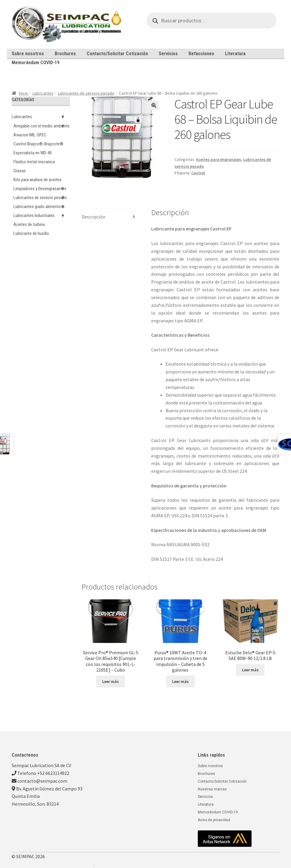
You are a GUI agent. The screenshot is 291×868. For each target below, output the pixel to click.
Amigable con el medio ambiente (42, 126)
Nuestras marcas (212, 789)
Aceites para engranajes (219, 159)
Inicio (23, 93)
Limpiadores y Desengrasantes (42, 189)
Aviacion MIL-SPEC (30, 135)
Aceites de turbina (29, 224)
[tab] (111, 217)
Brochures (65, 54)
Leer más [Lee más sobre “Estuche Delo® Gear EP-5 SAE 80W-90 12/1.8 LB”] (250, 670)
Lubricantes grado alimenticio (42, 207)
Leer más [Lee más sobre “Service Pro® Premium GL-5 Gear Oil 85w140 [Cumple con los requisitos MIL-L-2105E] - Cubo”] (111, 681)
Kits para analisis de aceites (37, 180)
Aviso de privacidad (214, 820)
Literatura (235, 54)
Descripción (94, 217)
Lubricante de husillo (31, 233)
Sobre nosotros (28, 54)
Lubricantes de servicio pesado (86, 93)
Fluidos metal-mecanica (34, 162)
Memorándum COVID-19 (36, 63)
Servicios (168, 54)
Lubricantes (43, 93)
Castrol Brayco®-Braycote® (38, 144)
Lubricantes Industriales (42, 216)
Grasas (20, 171)
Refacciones (201, 54)
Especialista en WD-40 (33, 153)
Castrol (198, 173)
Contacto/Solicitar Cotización (117, 54)
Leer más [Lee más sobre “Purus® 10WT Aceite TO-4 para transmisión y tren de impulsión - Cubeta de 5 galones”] (180, 681)
